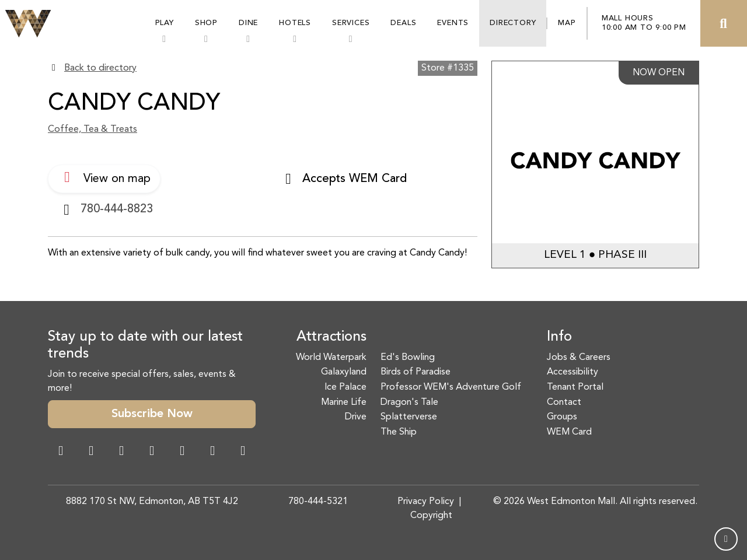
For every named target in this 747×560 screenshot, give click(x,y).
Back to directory (100, 68)
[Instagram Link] (91, 452)
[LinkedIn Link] (243, 452)
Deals (403, 23)
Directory (513, 23)
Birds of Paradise (416, 372)
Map (567, 23)
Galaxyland (344, 372)
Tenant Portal (575, 387)
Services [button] (351, 23)
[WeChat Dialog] (182, 452)
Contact (564, 402)
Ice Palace (345, 387)
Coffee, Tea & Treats (92, 129)
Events (453, 23)
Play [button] (165, 23)
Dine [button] (248, 23)
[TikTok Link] (212, 452)
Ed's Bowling (408, 358)
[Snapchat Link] (121, 452)
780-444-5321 (318, 502)
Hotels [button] (295, 23)
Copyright (431, 516)
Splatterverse (409, 417)
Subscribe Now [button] (152, 414)
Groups (562, 417)
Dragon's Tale (409, 402)
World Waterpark (331, 358)
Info (559, 337)
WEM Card (569, 432)
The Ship (399, 432)
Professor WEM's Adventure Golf (451, 387)
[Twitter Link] (152, 452)
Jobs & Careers (579, 358)
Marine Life (344, 402)
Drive (356, 417)
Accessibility (573, 372)
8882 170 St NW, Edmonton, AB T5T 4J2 (152, 502)
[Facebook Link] (61, 452)
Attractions (331, 337)
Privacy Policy (426, 502)
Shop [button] (206, 23)
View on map (104, 177)
